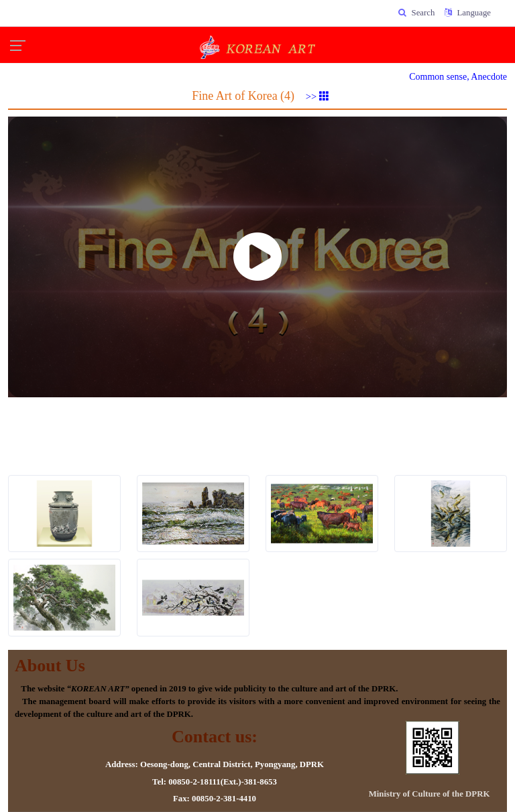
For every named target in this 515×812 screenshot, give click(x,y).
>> (318, 96)
